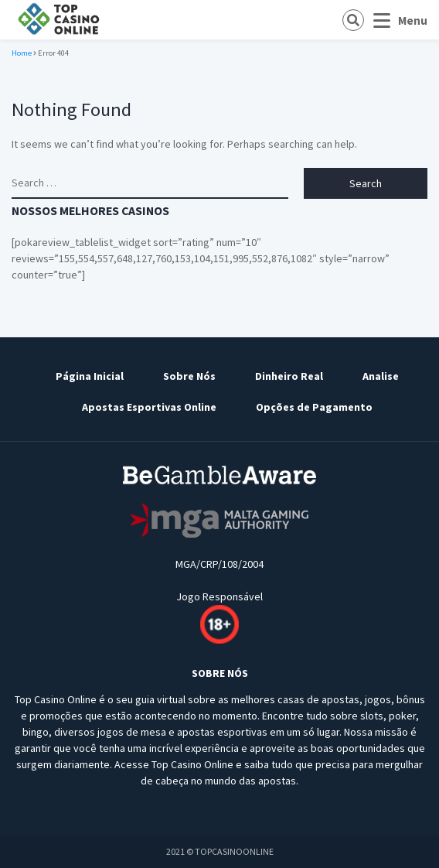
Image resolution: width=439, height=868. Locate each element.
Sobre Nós (189, 376)
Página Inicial (90, 376)
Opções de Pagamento (314, 407)
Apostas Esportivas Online (149, 407)
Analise (381, 376)
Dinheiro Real (289, 376)
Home (22, 53)
